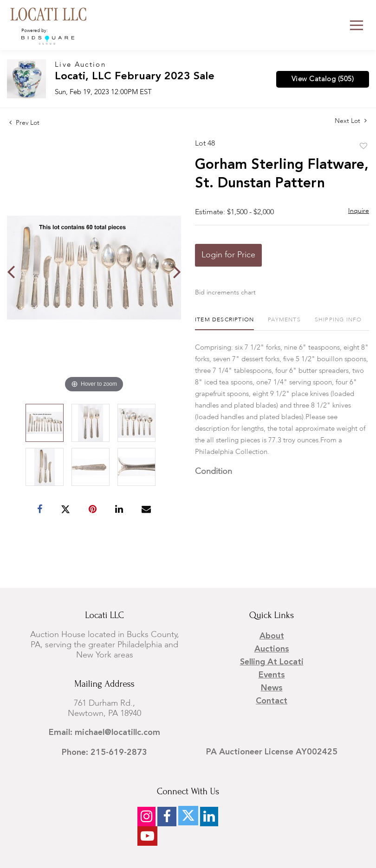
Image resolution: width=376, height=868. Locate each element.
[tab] (224, 323)
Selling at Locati (272, 662)
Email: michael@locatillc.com (104, 733)
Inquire (359, 211)
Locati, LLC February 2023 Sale (135, 77)
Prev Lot (24, 123)
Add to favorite (363, 147)
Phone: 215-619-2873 (104, 753)
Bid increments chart (225, 293)
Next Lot (351, 121)
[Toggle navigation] (357, 25)
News (272, 688)
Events (272, 675)
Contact (272, 701)
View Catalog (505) (323, 79)
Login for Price (228, 255)
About (272, 636)
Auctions (272, 649)
